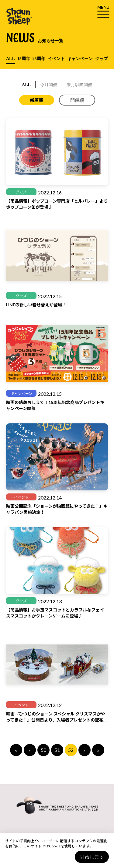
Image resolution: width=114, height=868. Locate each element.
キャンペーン (80, 59)
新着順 (37, 100)
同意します (92, 857)
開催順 (77, 100)
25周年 (39, 59)
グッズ (102, 59)
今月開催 (49, 85)
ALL (10, 59)
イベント (56, 59)
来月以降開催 (79, 85)
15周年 (24, 59)
